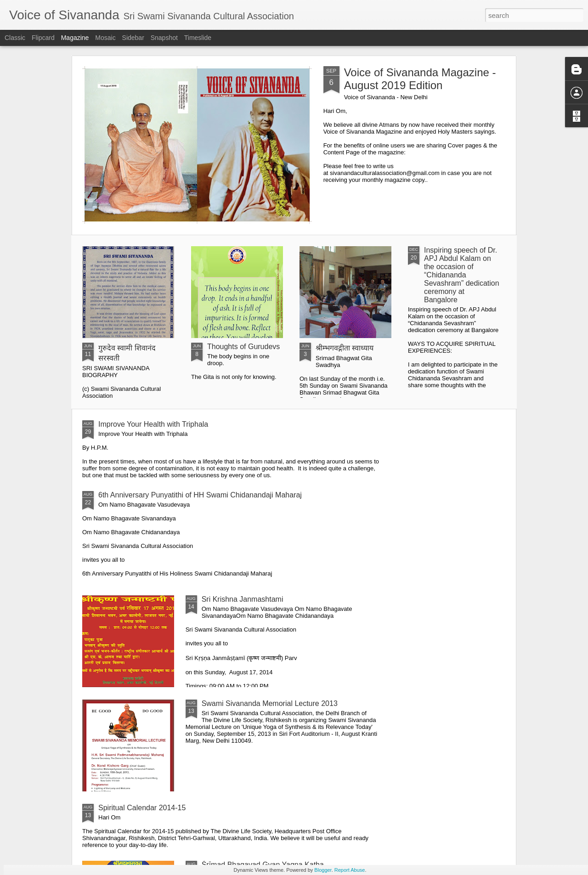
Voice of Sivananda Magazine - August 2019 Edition (420, 79)
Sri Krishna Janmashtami (243, 599)
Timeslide (198, 38)
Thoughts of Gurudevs (243, 347)
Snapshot (164, 38)
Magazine (75, 38)
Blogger (323, 870)
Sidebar (133, 38)
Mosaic (105, 38)
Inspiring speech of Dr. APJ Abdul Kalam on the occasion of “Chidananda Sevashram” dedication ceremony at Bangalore (462, 275)
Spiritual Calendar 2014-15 (142, 808)
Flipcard (43, 38)
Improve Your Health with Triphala (153, 424)
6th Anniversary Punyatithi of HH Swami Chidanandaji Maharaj (200, 495)
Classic (15, 38)
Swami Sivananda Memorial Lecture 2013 (270, 703)
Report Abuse (350, 870)
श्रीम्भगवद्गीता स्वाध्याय (345, 348)
